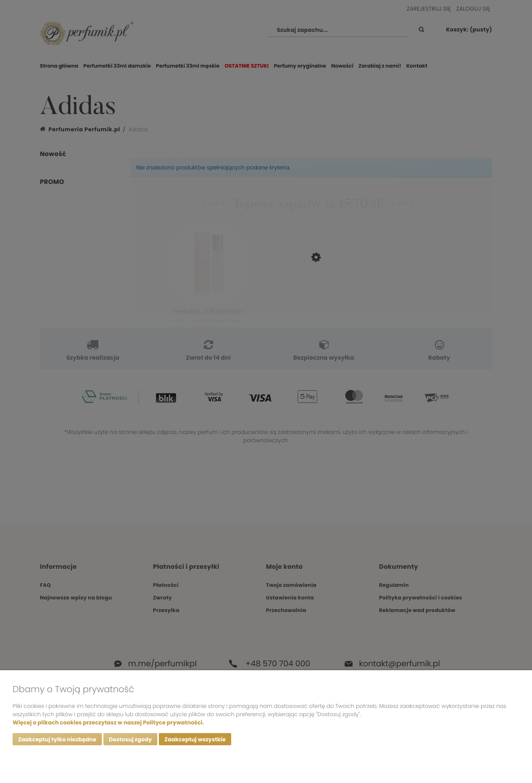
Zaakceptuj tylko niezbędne (57, 739)
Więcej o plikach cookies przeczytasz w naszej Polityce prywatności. (108, 722)
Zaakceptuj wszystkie (195, 739)
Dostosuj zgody (131, 739)
